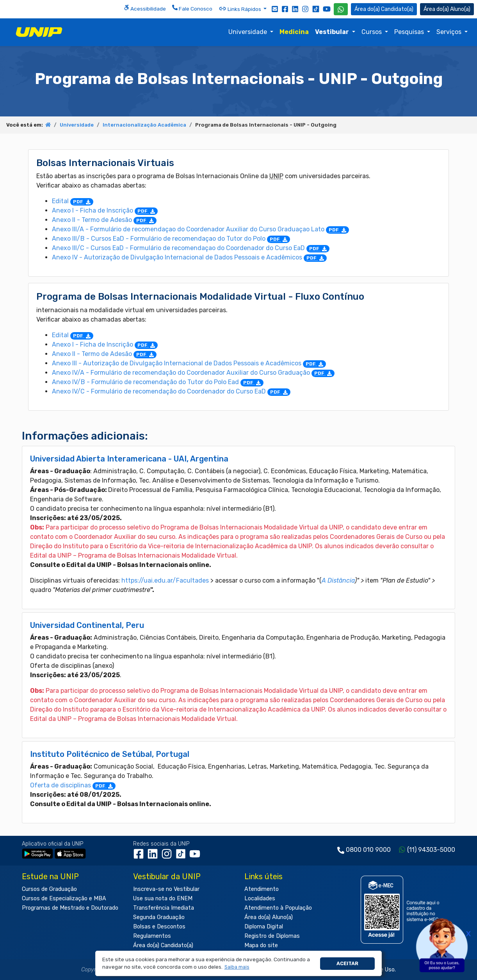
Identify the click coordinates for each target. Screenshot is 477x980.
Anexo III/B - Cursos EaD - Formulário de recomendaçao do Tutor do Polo (171, 239)
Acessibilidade (145, 8)
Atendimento (262, 889)
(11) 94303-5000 (431, 850)
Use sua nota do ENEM (163, 899)
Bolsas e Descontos (159, 927)
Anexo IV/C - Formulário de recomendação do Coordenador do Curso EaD (171, 391)
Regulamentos (152, 936)
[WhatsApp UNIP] (341, 9)
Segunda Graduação (159, 917)
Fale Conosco (192, 8)
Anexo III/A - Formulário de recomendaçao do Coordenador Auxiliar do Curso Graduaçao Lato (200, 229)
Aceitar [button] (347, 963)
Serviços (450, 32)
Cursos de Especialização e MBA (64, 899)
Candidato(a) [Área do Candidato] (384, 9)
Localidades (260, 899)
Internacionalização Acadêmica (144, 125)
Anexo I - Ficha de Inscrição (105, 210)
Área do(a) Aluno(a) (269, 917)
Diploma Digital (264, 927)
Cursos (372, 32)
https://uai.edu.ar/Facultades (165, 580)
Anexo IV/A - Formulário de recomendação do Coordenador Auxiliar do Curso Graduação (193, 373)
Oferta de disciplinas (73, 785)
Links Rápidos (240, 9)
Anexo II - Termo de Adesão (104, 220)
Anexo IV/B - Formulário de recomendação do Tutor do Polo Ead (158, 382)
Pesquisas (410, 32)
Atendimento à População (278, 908)
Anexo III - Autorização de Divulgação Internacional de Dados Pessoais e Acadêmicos (189, 363)
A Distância (338, 580)
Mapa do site (261, 945)
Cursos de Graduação (49, 889)
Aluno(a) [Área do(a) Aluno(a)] (447, 9)
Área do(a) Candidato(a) (163, 945)
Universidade (248, 32)
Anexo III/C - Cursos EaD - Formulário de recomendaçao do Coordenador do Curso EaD (191, 248)
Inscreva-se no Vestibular (166, 889)
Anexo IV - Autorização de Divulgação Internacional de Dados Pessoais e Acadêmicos (189, 257)
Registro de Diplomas (272, 936)
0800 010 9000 (368, 850)
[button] (237, 967)
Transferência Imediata (164, 908)
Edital (73, 201)
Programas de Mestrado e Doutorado (70, 908)
